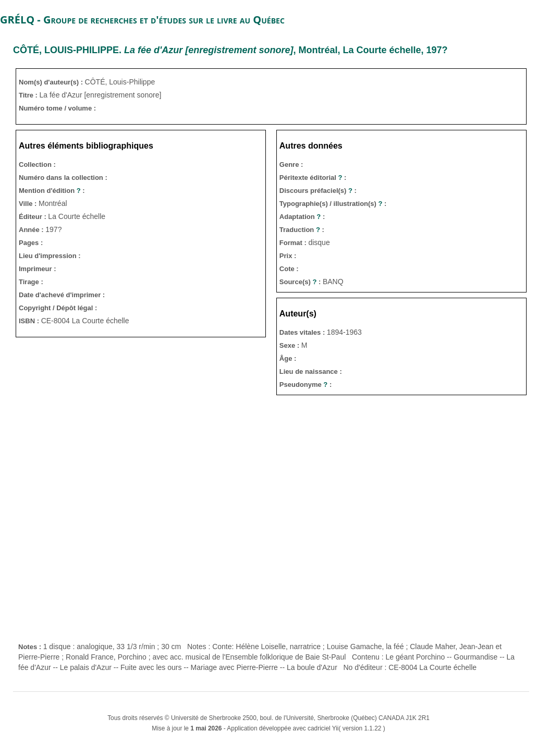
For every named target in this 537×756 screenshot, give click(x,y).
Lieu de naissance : (311, 371)
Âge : (288, 358)
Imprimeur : (38, 269)
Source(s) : (301, 282)
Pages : (31, 243)
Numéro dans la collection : (63, 178)
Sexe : (290, 345)
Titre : (29, 95)
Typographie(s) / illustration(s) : (333, 204)
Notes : (31, 647)
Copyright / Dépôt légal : (58, 308)
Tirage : (31, 282)
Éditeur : (33, 217)
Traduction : (302, 230)
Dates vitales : (303, 332)
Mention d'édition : (52, 191)
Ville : (29, 204)
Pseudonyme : (306, 385)
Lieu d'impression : (50, 256)
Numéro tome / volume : (57, 108)
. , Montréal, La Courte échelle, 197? (230, 50)
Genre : (291, 164)
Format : (294, 243)
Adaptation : (302, 217)
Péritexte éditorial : (313, 178)
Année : (32, 230)
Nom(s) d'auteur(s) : (52, 82)
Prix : (288, 256)
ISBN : (30, 321)
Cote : (289, 269)
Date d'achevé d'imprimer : (62, 295)
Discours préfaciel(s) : (318, 191)
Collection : (37, 164)
